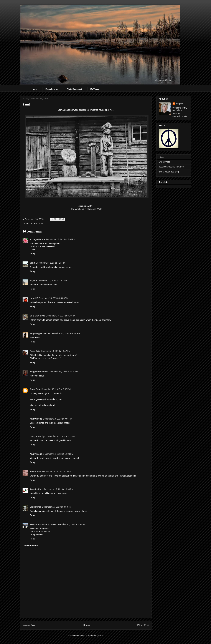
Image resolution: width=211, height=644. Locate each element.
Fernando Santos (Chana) (43, 524)
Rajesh (33, 281)
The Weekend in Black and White (86, 209)
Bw (35, 224)
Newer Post (29, 625)
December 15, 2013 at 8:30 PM (59, 489)
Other (40, 224)
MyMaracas (36, 472)
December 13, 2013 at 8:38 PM (65, 333)
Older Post (143, 625)
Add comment (31, 545)
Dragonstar (35, 507)
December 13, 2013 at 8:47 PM (56, 351)
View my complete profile (180, 115)
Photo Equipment (74, 89)
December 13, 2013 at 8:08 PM (54, 298)
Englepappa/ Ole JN (40, 333)
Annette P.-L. (36, 489)
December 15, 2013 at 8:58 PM (57, 507)
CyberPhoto (164, 162)
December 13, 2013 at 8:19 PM (60, 316)
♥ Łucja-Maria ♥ (38, 239)
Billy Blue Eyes (37, 316)
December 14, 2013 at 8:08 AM (61, 436)
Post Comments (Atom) (92, 636)
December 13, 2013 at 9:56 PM (58, 419)
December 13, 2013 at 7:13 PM (50, 263)
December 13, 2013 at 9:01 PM (63, 372)
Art (31, 224)
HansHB (34, 298)
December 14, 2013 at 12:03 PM (58, 454)
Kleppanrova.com (39, 372)
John (32, 263)
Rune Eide (35, 351)
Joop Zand (35, 389)
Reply (33, 254)
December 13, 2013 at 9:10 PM (56, 389)
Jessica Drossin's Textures (171, 167)
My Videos (95, 89)
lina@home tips (38, 436)
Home (34, 89)
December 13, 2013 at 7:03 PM (61, 239)
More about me (52, 89)
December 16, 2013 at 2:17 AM (71, 524)
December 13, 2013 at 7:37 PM (52, 281)
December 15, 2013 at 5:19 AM (57, 472)
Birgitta (179, 104)
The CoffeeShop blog (169, 172)
